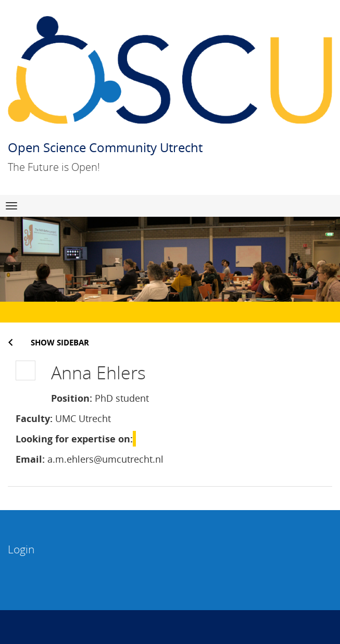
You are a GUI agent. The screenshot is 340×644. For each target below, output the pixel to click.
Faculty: (34, 418)
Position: (72, 398)
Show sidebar (60, 342)
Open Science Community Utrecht (105, 147)
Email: (30, 459)
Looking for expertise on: (74, 439)
